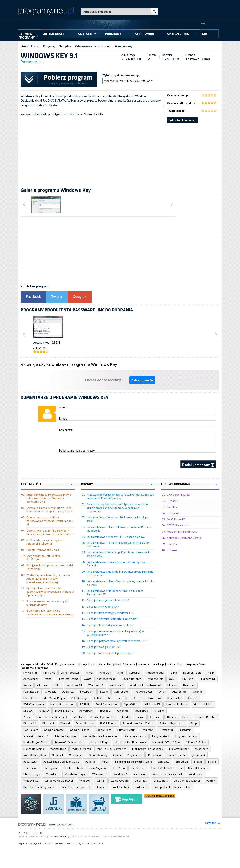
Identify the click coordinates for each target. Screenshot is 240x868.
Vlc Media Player (76, 774)
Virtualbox (53, 774)
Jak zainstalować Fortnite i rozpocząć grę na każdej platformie (118, 544)
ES (29, 833)
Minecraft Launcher (62, 704)
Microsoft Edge (203, 704)
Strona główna (30, 46)
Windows (85, 781)
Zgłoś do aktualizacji (182, 120)
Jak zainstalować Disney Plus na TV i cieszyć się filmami (116, 564)
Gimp (174, 673)
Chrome (198, 692)
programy (113, 34)
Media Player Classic (36, 742)
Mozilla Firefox (81, 749)
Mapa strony (24, 843)
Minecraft (105, 673)
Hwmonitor (166, 730)
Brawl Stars (161, 781)
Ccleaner (155, 717)
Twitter (57, 297)
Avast (87, 679)
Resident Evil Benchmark (182, 532)
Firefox (122, 698)
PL (20, 833)
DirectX (28, 711)
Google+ (80, 297)
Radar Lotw (30, 762)
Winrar (89, 673)
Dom (180, 664)
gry (205, 34)
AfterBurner (180, 692)
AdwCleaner (31, 679)
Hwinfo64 (148, 730)
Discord (138, 698)
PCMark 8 (173, 501)
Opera (117, 755)
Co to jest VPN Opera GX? (103, 607)
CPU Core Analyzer (179, 495)
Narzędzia (65, 46)
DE (42, 833)
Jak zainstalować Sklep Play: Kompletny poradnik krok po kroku (120, 583)
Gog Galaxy (31, 730)
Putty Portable (176, 755)
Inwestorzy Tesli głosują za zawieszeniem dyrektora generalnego (50, 613)
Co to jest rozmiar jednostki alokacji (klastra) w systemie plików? (115, 633)
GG (110, 698)
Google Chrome (54, 730)
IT (37, 833)
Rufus (57, 685)
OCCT (173, 679)
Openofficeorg (98, 755)
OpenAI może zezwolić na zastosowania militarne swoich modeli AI (50, 521)
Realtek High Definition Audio (61, 762)
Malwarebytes (144, 692)
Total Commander (107, 704)
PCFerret (172, 550)
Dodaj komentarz (198, 465)
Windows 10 (96, 685)
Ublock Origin (32, 774)
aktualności (53, 34)
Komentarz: (66, 430)
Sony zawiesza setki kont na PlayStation (44, 558)
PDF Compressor (34, 704)
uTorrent (42, 685)
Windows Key (124, 46)
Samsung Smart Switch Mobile (133, 762)
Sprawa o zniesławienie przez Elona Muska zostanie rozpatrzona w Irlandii (50, 510)
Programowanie (65, 664)
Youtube (91, 843)
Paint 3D (44, 711)
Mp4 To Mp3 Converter (112, 749)
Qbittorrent (198, 755)
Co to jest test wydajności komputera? (110, 625)
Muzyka (40, 664)
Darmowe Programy (27, 36)
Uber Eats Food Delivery (167, 768)
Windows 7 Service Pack (167, 774)
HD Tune (188, 679)
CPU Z (98, 698)
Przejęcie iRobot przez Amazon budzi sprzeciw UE (50, 567)
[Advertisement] (120, 152)
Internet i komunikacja (151, 664)
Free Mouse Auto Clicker (138, 723)
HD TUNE (49, 673)
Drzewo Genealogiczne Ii (39, 787)
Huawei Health (126, 730)
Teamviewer (31, 768)
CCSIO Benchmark (178, 525)
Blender (125, 717)
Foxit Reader (31, 692)
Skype (27, 685)
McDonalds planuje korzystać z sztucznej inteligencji (46, 542)
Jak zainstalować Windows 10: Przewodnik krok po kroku (118, 519)
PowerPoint (86, 711)
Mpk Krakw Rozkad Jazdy (148, 749)
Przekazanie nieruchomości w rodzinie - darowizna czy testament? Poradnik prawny (120, 496)
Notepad (57, 755)
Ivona (48, 679)
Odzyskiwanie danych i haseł (93, 46)
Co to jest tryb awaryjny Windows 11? (110, 613)
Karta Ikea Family (135, 736)
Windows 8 (117, 685)
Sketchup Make (106, 679)
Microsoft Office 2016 (166, 742)
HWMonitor (30, 673)
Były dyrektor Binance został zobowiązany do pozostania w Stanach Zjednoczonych (50, 592)
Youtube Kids (121, 787)
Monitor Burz (58, 749)
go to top (210, 823)
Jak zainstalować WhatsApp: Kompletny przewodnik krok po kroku (118, 554)
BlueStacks (174, 698)
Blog (203, 24)
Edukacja (82, 664)
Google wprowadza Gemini (43, 550)
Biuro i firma (97, 664)
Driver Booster (70, 673)
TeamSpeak (142, 711)
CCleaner (135, 673)
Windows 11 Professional (145, 685)
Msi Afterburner (179, 749)
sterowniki (145, 34)
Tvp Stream (138, 768)
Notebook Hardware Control (184, 538)
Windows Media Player (59, 781)
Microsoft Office (196, 742)
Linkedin (69, 843)
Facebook (33, 297)
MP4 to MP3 (152, 704)
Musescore (202, 749)
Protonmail (155, 755)
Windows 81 (31, 781)
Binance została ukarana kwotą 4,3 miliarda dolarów (48, 603)
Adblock (79, 717)
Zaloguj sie (142, 380)
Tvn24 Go (119, 768)
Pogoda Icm (135, 755)
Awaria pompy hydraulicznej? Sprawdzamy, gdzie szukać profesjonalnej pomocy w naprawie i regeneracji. (117, 508)
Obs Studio (76, 755)
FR (33, 833)
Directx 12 (30, 723)
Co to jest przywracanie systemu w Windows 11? (117, 641)
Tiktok (67, 768)
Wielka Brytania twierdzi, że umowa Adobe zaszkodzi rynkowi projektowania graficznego (48, 579)
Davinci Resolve (131, 679)
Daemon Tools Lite (179, 717)
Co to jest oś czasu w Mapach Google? (111, 653)
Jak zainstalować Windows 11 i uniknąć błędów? (116, 537)
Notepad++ (87, 692)
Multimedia (129, 664)
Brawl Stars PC (64, 711)
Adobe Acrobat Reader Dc (52, 717)
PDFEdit (85, 704)
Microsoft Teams (68, 679)
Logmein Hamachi (186, 736)
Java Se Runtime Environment (100, 736)
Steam (104, 692)
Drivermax (155, 698)
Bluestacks (141, 781)
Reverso (90, 762)
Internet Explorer (177, 704)
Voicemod (122, 711)
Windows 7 (195, 774)
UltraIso (172, 685)
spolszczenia (178, 34)
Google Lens (103, 730)
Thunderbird (207, 679)
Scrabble (164, 762)
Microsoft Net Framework (130, 742)
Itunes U (101, 787)
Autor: (63, 407)
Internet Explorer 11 (36, 736)
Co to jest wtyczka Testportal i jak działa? (112, 619)
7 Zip (211, 673)
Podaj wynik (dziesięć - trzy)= (77, 451)
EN (24, 833)
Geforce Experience (172, 723)
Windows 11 (74, 685)
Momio (160, 711)
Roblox (211, 781)
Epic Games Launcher (187, 781)
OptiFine (192, 698)
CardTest (172, 507)
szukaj (154, 12)
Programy (49, 46)
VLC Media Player (54, 698)
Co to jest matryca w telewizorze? (108, 600)
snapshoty (87, 34)
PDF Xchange (80, 698)
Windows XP (155, 679)
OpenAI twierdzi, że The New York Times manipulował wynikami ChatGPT (50, 532)
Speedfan (182, 762)
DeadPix (172, 544)
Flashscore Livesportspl (76, 787)
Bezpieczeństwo (196, 664)
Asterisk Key (41, 343)
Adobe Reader (155, 673)
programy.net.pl (62, 836)
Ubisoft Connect (198, 768)
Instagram (185, 730)
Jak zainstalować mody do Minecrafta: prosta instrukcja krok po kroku (120, 573)
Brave (140, 717)
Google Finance (80, 730)
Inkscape (105, 711)
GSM (50, 664)
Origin (162, 692)
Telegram (51, 768)
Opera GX (68, 692)
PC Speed (173, 513)
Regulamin (38, 843)
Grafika (171, 664)
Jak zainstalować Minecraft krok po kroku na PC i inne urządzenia (119, 529)
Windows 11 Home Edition (130, 774)
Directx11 (48, 723)
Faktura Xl (141, 787)
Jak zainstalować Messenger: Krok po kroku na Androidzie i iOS (115, 593)
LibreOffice (30, 698)
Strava (212, 762)
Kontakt (48, 843)
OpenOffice (131, 704)
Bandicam (189, 685)
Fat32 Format (109, 723)
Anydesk (50, 692)
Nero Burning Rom (35, 755)
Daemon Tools (192, 673)
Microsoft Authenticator (69, 742)
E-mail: (63, 419)
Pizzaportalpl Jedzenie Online (172, 787)
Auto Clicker (121, 692)
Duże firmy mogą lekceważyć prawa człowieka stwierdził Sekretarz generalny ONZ (49, 498)
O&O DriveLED (176, 519)
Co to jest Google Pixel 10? (104, 647)
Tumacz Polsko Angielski (92, 768)
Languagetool (161, 736)
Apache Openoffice (102, 717)
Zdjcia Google (120, 781)
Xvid (120, 673)
